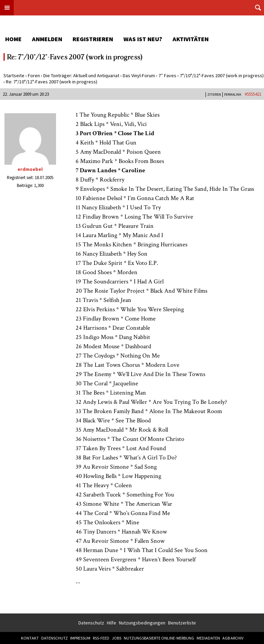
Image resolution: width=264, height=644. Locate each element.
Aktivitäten (191, 39)
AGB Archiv (233, 638)
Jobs (117, 638)
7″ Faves (167, 75)
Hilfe (112, 623)
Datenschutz (91, 623)
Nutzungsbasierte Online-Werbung (159, 638)
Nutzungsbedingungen (142, 623)
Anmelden (47, 39)
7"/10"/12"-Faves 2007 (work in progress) (222, 75)
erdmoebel (30, 169)
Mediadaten (208, 638)
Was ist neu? (143, 39)
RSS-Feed (101, 638)
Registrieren (93, 39)
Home (13, 39)
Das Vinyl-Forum (139, 75)
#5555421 (253, 94)
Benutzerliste (182, 623)
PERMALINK (233, 95)
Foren (34, 75)
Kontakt (30, 638)
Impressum (80, 638)
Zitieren (214, 95)
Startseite (14, 75)
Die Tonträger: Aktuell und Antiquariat (81, 75)
